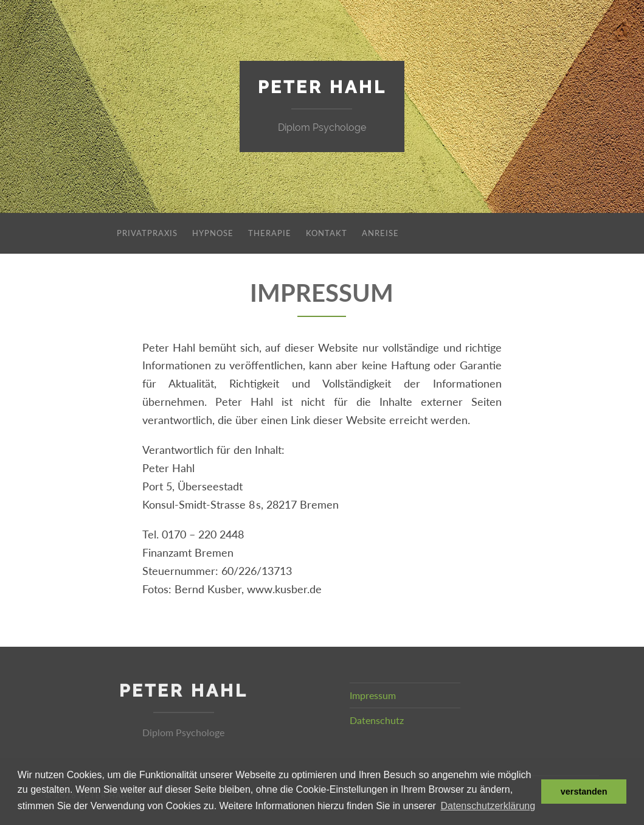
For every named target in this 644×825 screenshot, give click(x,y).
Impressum (373, 695)
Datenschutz (377, 720)
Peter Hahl (322, 87)
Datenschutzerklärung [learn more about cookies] (488, 806)
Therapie (270, 233)
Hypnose (213, 233)
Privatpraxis (147, 233)
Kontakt (327, 233)
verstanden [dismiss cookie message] (584, 792)
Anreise (380, 233)
